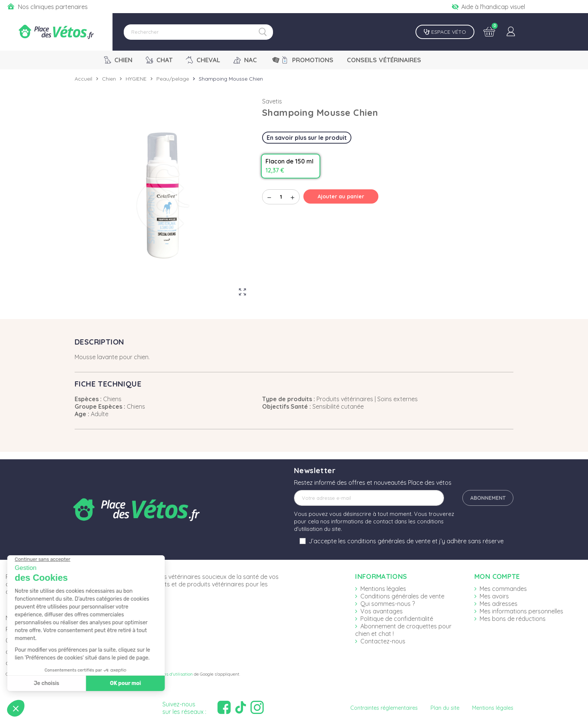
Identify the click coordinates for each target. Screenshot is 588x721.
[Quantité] (281, 197)
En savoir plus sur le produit (307, 138)
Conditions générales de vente (402, 596)
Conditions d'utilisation (170, 674)
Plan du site (445, 708)
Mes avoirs (494, 596)
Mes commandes (503, 589)
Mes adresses (499, 604)
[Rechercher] (198, 32)
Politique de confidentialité (397, 619)
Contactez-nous (383, 641)
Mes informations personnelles (521, 611)
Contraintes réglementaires (384, 708)
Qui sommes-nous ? (388, 604)
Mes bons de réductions (513, 619)
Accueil (83, 79)
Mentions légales (383, 589)
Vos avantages (382, 611)
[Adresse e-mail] (369, 498)
